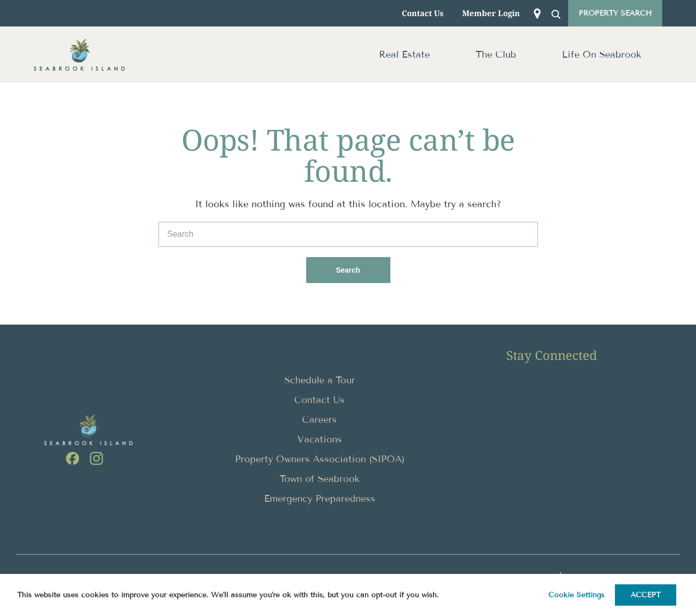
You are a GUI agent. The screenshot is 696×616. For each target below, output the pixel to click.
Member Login (491, 13)
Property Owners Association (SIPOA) (320, 459)
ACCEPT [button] (646, 595)
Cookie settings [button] (576, 595)
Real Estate (404, 55)
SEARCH (558, 16)
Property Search (615, 13)
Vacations (320, 439)
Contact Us (423, 13)
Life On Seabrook (602, 55)
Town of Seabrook (320, 479)
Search (362, 266)
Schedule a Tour (320, 380)
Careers (319, 420)
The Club (496, 55)
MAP (540, 16)
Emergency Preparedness (320, 499)
